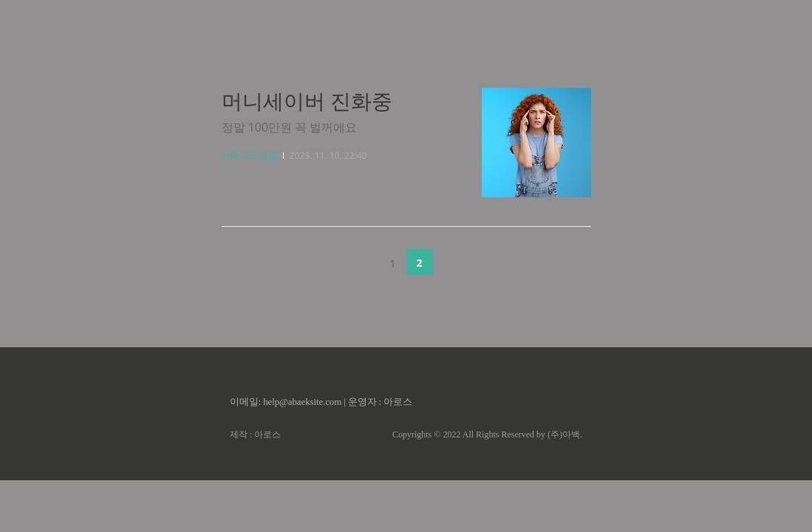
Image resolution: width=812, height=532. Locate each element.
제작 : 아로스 (255, 434)
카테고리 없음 (249, 156)
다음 (457, 262)
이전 (355, 262)
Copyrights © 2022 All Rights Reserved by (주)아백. (487, 434)
